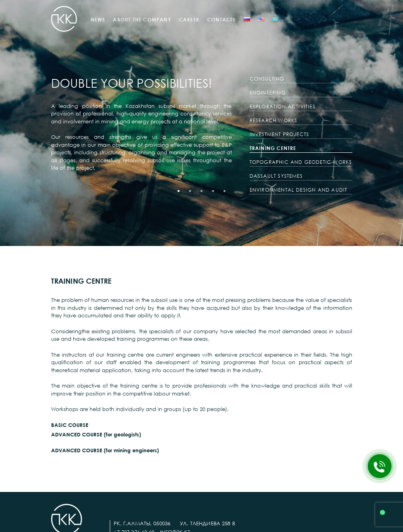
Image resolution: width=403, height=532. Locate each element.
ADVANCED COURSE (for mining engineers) (105, 450)
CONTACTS (222, 20)
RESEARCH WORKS (274, 120)
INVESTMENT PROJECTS (280, 134)
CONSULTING (267, 79)
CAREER (189, 20)
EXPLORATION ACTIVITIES (283, 107)
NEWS (98, 20)
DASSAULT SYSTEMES (276, 176)
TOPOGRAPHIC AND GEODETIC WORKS (301, 162)
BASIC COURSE (70, 425)
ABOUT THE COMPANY (142, 20)
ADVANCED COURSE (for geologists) (96, 434)
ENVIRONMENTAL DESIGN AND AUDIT (299, 190)
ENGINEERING (268, 93)
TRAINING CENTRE (273, 148)
